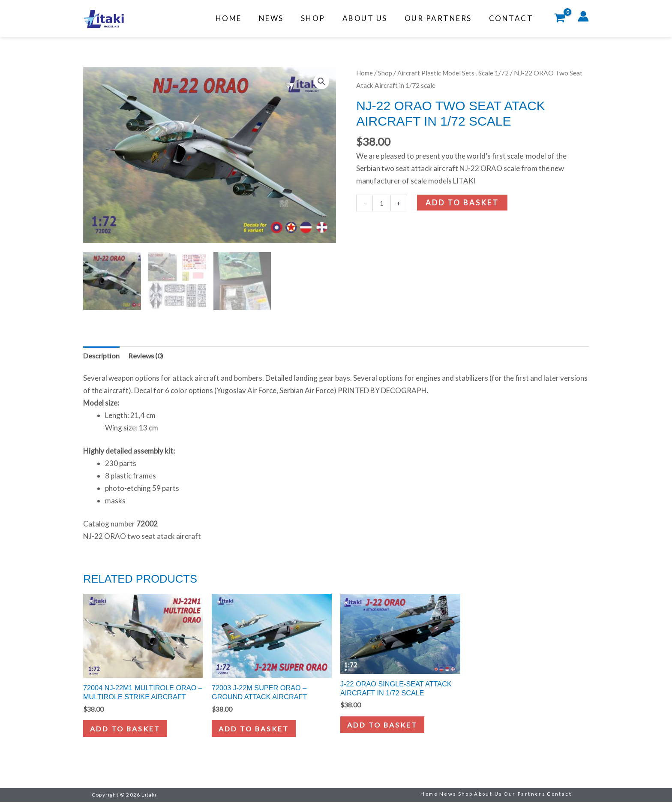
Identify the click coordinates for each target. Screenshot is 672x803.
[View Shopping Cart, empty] (560, 19)
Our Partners (442, 18)
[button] (321, 82)
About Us (371, 18)
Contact (513, 18)
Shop (322, 18)
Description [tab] (102, 354)
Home (243, 18)
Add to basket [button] (128, 730)
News (283, 18)
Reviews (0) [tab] (148, 354)
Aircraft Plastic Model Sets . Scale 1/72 (456, 73)
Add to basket (463, 203)
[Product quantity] (382, 203)
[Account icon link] (583, 16)
